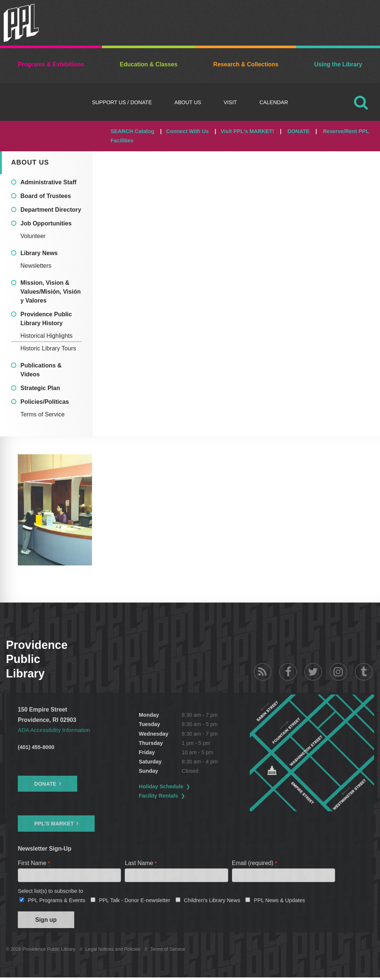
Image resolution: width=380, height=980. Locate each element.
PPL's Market (54, 824)
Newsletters (36, 266)
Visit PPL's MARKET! (248, 131)
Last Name (141, 863)
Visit (230, 102)
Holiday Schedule (171, 786)
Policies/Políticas (45, 402)
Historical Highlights (47, 336)
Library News (39, 253)
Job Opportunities (46, 223)
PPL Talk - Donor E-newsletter (135, 901)
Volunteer (33, 236)
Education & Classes (149, 64)
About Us (188, 102)
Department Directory (51, 210)
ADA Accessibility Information (56, 730)
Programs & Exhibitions (51, 64)
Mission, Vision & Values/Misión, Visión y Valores (50, 292)
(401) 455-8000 (36, 747)
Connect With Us (188, 131)
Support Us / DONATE (122, 102)
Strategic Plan (40, 388)
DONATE (298, 131)
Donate (45, 784)
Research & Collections (246, 64)
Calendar (274, 102)
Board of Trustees (46, 196)
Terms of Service (42, 414)
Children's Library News (212, 901)
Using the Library (338, 64)
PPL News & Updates (279, 901)
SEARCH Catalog (132, 131)
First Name (34, 863)
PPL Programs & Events (57, 901)
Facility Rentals (169, 796)
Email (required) (255, 863)
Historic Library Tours (48, 348)
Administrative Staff (48, 182)
